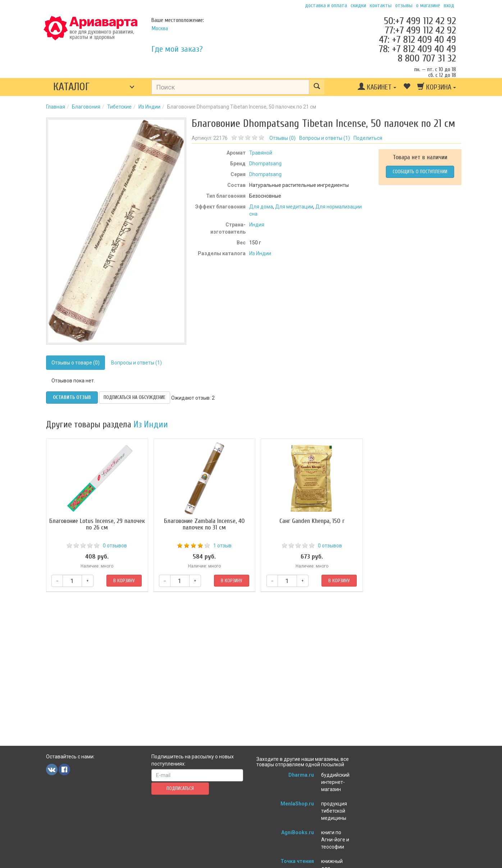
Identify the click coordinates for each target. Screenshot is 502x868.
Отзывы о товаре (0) (76, 363)
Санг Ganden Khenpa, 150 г (303, 521)
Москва (160, 28)
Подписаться (180, 788)
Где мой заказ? (177, 49)
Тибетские (119, 107)
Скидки (358, 5)
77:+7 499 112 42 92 (420, 30)
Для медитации (294, 207)
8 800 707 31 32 (427, 58)
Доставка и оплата (326, 5)
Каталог (71, 87)
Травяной (261, 153)
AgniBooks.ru (298, 832)
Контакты (381, 5)
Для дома (261, 207)
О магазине (428, 5)
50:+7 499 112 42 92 (420, 21)
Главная (56, 107)
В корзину (122, 581)
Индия (257, 225)
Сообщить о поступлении (420, 172)
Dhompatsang (265, 164)
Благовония (86, 107)
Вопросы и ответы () (325, 138)
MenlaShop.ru (297, 804)
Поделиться (368, 138)
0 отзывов (113, 546)
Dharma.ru (301, 775)
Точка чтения (297, 861)
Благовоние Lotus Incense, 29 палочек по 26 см (95, 524)
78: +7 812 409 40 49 (417, 49)
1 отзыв (217, 546)
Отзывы (404, 5)
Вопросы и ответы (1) (136, 363)
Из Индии (149, 107)
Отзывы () (282, 138)
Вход (449, 5)
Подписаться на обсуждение (134, 397)
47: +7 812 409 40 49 (417, 40)
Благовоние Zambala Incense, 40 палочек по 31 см (199, 524)
